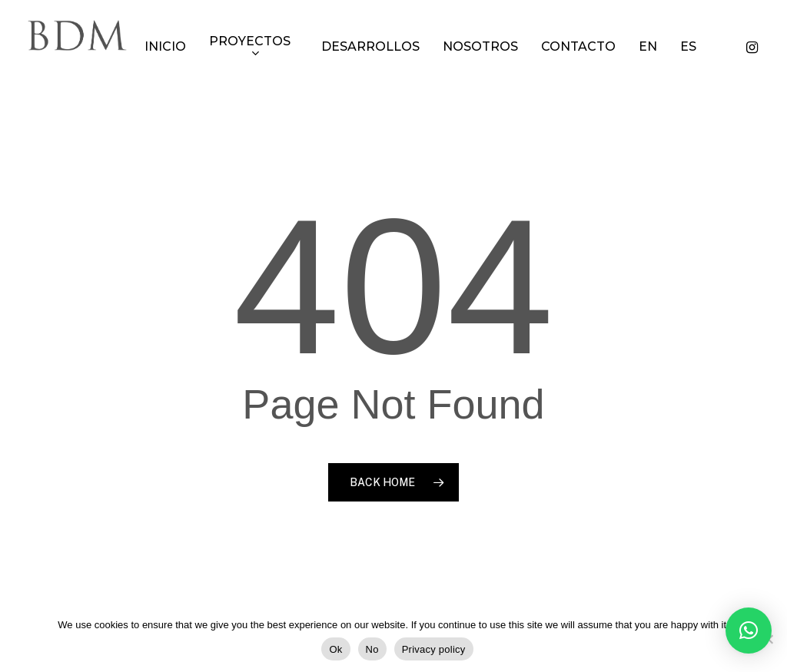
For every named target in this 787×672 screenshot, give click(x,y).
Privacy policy (434, 649)
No (372, 649)
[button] (749, 631)
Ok (335, 649)
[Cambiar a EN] (666, 47)
